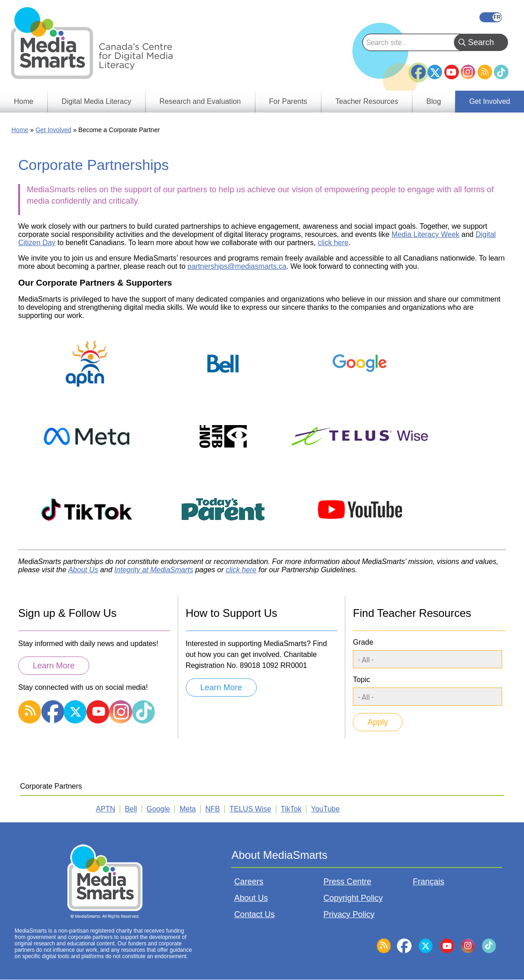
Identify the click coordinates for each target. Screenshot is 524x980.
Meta (188, 809)
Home (20, 130)
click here (333, 243)
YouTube (452, 72)
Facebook (418, 68)
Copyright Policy (353, 898)
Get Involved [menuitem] (490, 101)
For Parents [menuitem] (288, 101)
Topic (361, 680)
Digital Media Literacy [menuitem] (96, 101)
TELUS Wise (250, 809)
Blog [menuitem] (434, 101)
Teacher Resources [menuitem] (367, 101)
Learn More (54, 666)
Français (491, 17)
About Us (251, 898)
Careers (249, 882)
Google (158, 809)
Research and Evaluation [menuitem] (200, 101)
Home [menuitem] (24, 101)
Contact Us (254, 914)
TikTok (501, 72)
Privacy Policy (349, 914)
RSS (485, 72)
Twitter (435, 72)
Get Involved (53, 130)
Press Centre (348, 882)
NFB (213, 809)
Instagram (468, 72)
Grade (363, 642)
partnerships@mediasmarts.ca (237, 266)
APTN (106, 809)
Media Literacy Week (425, 234)
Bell (131, 809)
